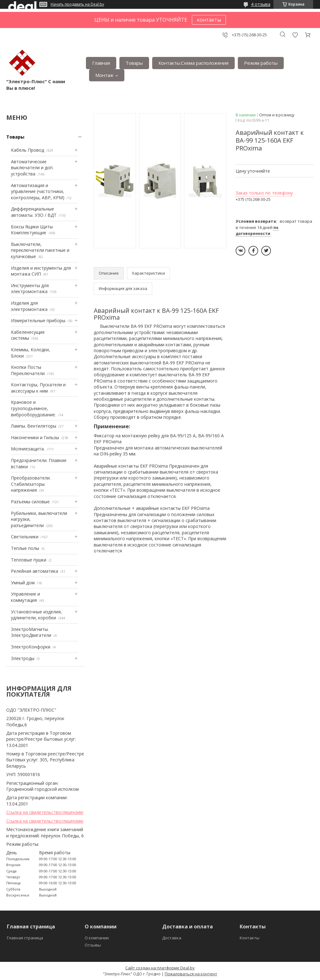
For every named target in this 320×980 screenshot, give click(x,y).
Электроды (23, 658)
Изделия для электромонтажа (29, 306)
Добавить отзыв (295, 35)
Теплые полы (25, 548)
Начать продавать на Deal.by (77, 4)
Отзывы (93, 945)
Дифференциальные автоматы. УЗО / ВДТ (34, 212)
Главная (101, 63)
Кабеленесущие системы (28, 335)
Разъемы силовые (30, 502)
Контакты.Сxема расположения (193, 63)
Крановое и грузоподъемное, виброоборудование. (33, 408)
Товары (134, 63)
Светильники (25, 537)
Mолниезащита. (28, 449)
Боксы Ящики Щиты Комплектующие (32, 230)
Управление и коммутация (25, 597)
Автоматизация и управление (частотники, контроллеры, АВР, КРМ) (38, 191)
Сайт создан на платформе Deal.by (160, 968)
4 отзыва (261, 4)
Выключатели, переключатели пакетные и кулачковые (40, 250)
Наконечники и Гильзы (35, 437)
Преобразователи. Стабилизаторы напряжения (31, 484)
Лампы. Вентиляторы (34, 426)
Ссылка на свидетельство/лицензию (45, 812)
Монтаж (104, 75)
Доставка (172, 938)
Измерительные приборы (38, 320)
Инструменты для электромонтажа (30, 289)
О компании (97, 938)
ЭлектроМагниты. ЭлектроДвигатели (31, 632)
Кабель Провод (27, 150)
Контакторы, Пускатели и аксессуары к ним (38, 388)
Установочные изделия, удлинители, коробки (36, 615)
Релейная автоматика (35, 571)
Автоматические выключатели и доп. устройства (32, 168)
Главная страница (25, 938)
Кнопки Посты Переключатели (28, 370)
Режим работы (261, 63)
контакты (209, 20)
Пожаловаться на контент (191, 974)
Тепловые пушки (29, 560)
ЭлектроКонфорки (31, 647)
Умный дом (23, 583)
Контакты (250, 938)
